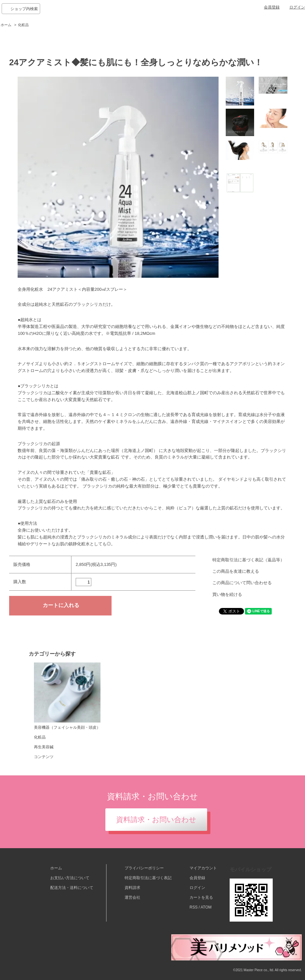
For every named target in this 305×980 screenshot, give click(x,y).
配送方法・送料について (72, 888)
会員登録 (272, 7)
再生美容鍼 (44, 747)
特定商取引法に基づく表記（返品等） (248, 560)
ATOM (206, 907)
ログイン (297, 7)
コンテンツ (44, 757)
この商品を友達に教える (236, 571)
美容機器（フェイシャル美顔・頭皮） (67, 696)
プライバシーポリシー (144, 868)
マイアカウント (203, 868)
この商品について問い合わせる (242, 583)
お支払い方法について (70, 878)
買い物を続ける (227, 594)
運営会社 (132, 897)
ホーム (6, 25)
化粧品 (23, 25)
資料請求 (132, 888)
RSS (194, 907)
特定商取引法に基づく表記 (148, 878)
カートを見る (201, 897)
